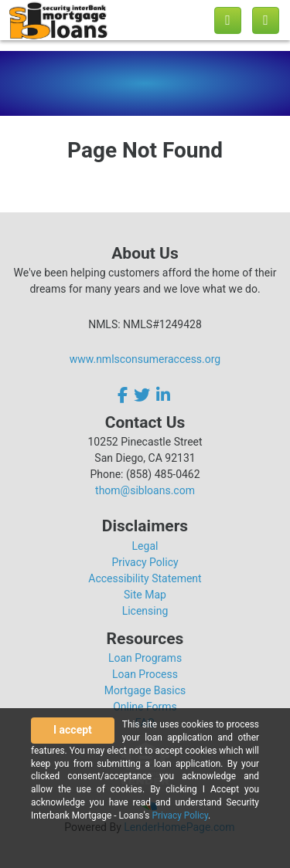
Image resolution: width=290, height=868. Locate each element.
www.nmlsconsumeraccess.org (145, 359)
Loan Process (145, 674)
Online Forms (145, 707)
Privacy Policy (145, 562)
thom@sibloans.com (145, 490)
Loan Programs (145, 658)
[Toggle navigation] (266, 20)
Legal (145, 546)
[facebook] (124, 395)
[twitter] (142, 395)
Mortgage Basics (145, 690)
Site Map (145, 595)
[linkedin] (163, 395)
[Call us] (228, 20)
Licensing (145, 611)
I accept (73, 730)
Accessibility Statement (145, 578)
